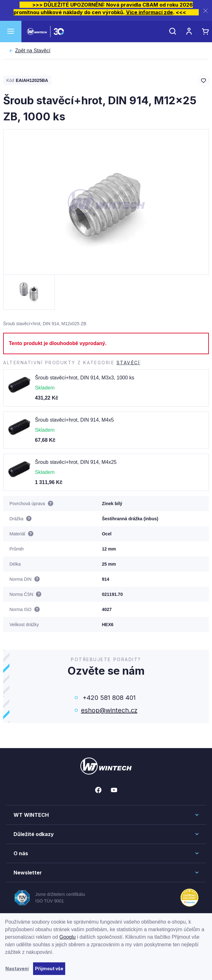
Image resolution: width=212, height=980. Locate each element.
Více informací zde (149, 12)
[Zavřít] (205, 11)
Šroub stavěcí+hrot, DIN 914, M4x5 (74, 420)
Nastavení (17, 968)
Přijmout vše (49, 968)
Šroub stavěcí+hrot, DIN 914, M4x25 (76, 462)
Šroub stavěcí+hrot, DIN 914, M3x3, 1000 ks (85, 378)
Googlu (68, 937)
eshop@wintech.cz (109, 710)
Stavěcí (33, 51)
